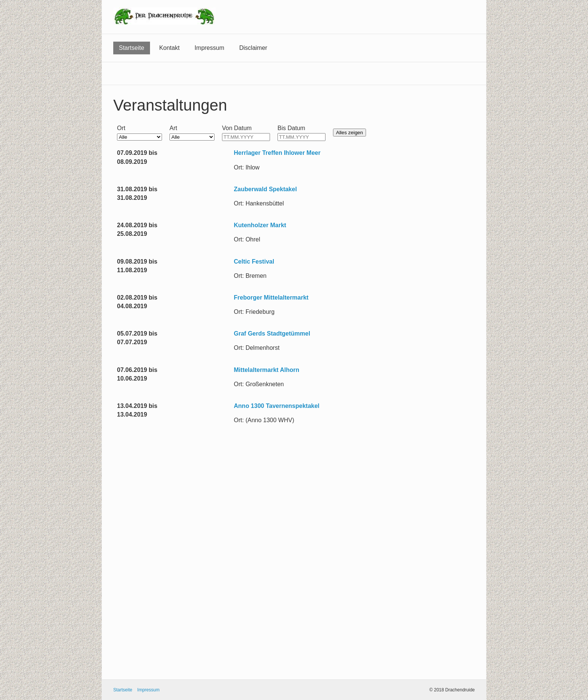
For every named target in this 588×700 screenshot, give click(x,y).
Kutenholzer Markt (260, 225)
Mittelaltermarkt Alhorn (267, 370)
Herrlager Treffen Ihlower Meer (277, 153)
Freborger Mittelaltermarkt (271, 298)
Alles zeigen (349, 133)
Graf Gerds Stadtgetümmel (272, 334)
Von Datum (237, 128)
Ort (121, 128)
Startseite (132, 48)
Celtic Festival (254, 262)
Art (173, 128)
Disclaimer (253, 48)
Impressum (209, 48)
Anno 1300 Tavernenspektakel (277, 406)
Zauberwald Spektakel (265, 189)
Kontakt (169, 48)
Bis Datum (291, 128)
